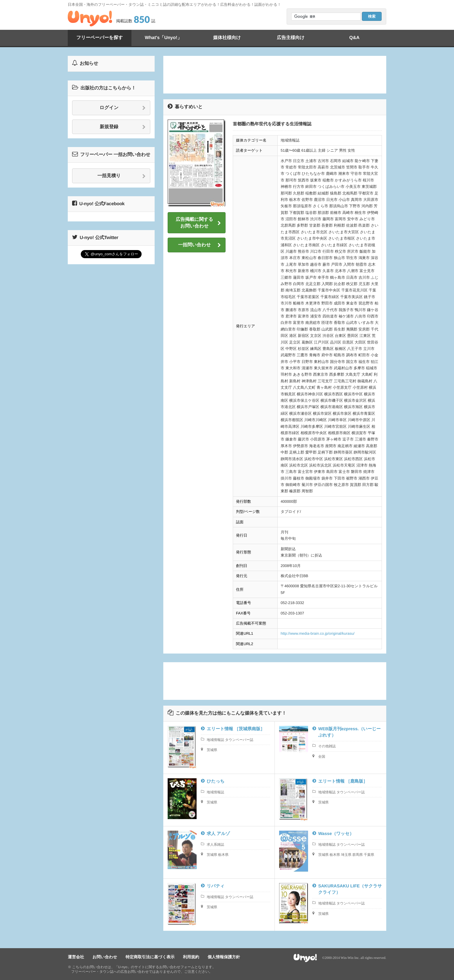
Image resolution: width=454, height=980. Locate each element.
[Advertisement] (275, 75)
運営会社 (76, 957)
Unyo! (90, 19)
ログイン (123, 108)
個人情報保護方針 (224, 957)
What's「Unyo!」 (163, 38)
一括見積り (121, 176)
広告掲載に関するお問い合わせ (198, 223)
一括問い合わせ (199, 245)
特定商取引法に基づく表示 (150, 957)
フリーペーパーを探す (100, 38)
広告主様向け (291, 38)
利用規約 (191, 957)
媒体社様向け (227, 38)
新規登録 (123, 127)
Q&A (354, 38)
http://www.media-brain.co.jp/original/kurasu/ (317, 633)
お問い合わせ (105, 957)
